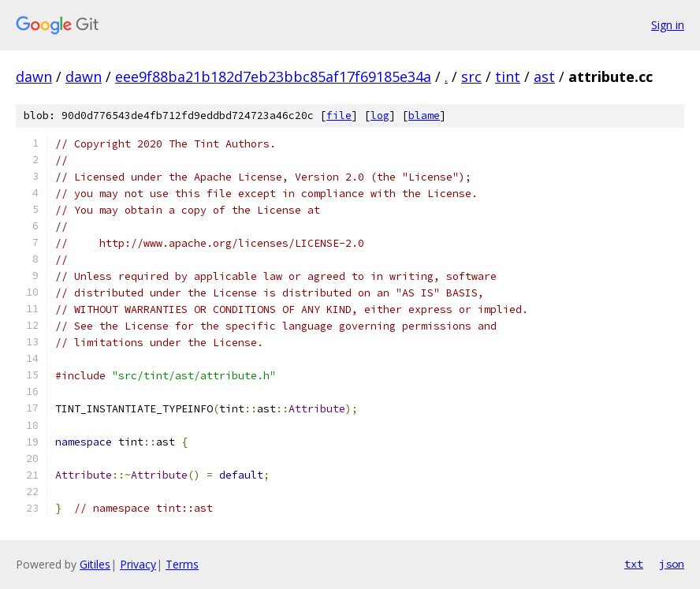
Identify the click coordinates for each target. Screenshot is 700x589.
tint (508, 76)
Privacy (138, 564)
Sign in (668, 25)
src (471, 76)
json (672, 564)
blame (424, 116)
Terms (182, 564)
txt (634, 564)
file (339, 116)
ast (544, 76)
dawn (34, 76)
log (380, 116)
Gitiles (95, 564)
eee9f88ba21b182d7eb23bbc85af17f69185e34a (273, 76)
